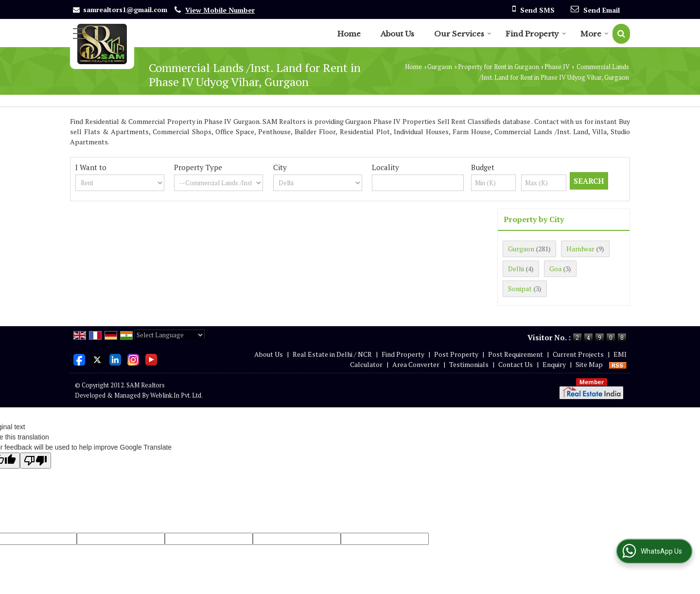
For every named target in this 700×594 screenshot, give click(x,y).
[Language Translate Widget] (169, 335)
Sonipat (520, 288)
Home (349, 34)
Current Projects (578, 354)
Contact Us (516, 364)
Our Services (463, 34)
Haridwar (580, 249)
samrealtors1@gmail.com (125, 9)
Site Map (589, 364)
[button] (220, 10)
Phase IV (557, 67)
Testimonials (469, 364)
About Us (397, 34)
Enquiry (554, 364)
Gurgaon (440, 67)
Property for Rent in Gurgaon (499, 67)
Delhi (516, 269)
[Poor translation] (35, 461)
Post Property (456, 354)
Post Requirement (516, 354)
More (595, 34)
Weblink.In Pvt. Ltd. (176, 395)
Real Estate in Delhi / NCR (332, 354)
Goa (555, 269)
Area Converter (416, 364)
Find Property (536, 34)
